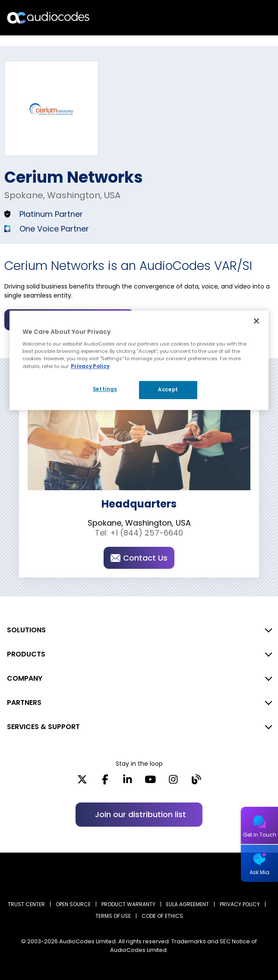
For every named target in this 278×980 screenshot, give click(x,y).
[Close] (256, 321)
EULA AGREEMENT (188, 904)
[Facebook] (105, 782)
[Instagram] (173, 782)
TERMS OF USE (113, 916)
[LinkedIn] (128, 782)
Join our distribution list (141, 814)
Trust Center (26, 904)
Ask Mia (259, 872)
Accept (168, 390)
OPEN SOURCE (73, 904)
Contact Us (139, 558)
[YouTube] (150, 782)
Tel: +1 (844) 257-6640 (139, 533)
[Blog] (196, 782)
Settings (105, 389)
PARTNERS (24, 702)
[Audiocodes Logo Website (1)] (49, 17)
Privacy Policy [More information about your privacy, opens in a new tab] (90, 366)
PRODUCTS (26, 654)
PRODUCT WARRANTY (128, 904)
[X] (82, 782)
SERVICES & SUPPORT (43, 727)
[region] (139, 360)
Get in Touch (260, 835)
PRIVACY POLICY (240, 904)
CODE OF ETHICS (162, 916)
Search (234, 18)
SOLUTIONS (26, 630)
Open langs (249, 18)
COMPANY (25, 678)
